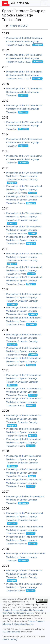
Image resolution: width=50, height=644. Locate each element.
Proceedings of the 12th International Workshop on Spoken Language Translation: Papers (24, 200)
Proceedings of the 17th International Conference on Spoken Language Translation (24, 92)
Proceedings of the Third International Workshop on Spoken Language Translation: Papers (24, 530)
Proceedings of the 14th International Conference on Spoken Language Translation (24, 142)
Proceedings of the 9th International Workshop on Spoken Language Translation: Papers (24, 321)
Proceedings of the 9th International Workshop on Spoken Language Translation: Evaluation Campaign (24, 297)
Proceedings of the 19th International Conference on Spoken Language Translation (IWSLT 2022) (24, 58)
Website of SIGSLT (19, 26)
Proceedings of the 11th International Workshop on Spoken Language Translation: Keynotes (24, 230)
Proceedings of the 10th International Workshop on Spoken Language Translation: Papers (24, 281)
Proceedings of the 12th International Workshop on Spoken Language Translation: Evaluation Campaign (24, 176)
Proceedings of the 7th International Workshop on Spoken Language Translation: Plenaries (24, 392)
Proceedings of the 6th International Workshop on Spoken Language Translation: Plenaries (24, 432)
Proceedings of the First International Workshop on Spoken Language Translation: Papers (24, 587)
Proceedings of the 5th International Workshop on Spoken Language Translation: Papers (24, 483)
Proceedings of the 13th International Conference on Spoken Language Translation (24, 159)
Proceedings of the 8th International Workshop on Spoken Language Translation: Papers (24, 361)
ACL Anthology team (11, 632)
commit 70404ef (10, 639)
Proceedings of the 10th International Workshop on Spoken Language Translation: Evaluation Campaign (24, 257)
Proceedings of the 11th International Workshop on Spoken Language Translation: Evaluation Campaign (24, 216)
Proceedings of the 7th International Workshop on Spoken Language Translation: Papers (24, 402)
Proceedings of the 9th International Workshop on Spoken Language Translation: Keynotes (24, 311)
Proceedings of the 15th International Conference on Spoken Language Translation (24, 126)
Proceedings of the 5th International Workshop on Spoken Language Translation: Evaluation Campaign (24, 459)
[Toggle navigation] (44, 3)
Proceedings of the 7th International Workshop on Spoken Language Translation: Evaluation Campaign (24, 378)
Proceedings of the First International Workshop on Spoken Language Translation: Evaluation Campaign (24, 574)
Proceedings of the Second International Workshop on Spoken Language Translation (26, 557)
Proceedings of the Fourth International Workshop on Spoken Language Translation (25, 500)
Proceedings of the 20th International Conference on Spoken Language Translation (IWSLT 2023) (24, 41)
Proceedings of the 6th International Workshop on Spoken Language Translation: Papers (24, 442)
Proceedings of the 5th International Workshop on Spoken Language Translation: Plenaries (24, 473)
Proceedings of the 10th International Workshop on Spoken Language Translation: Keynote (24, 270)
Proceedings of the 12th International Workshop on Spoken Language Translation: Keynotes (24, 189)
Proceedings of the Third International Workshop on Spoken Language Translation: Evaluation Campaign (24, 516)
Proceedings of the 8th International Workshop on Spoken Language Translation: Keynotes (24, 351)
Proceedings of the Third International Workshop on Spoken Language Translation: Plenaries (24, 540)
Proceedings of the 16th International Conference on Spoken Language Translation (24, 109)
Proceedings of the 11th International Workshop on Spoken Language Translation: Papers (24, 240)
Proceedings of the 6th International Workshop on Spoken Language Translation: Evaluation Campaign (24, 419)
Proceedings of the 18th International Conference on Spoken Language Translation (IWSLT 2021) (24, 75)
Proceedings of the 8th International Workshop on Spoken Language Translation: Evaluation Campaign (24, 338)
